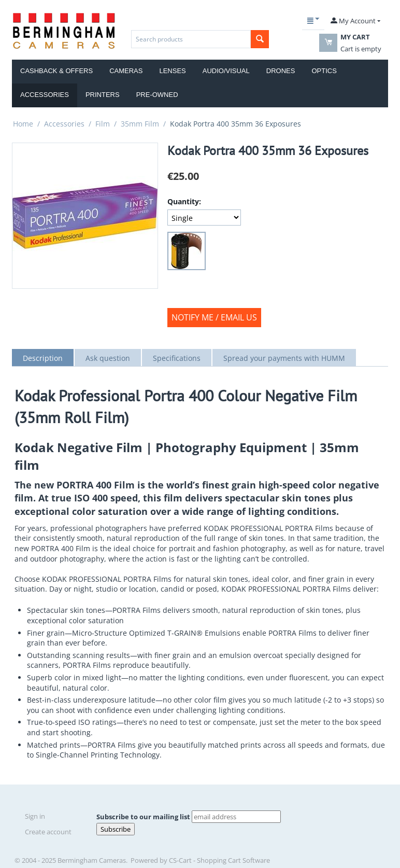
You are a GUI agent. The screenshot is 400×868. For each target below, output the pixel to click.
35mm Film (140, 124)
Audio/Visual (226, 71)
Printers (103, 95)
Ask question (108, 358)
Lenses (172, 71)
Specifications (177, 358)
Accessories (45, 95)
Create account (48, 832)
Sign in (35, 816)
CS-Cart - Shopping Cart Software (219, 860)
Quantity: (184, 201)
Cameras (126, 71)
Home (23, 124)
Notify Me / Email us (214, 317)
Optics (324, 71)
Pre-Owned (157, 95)
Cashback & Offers (56, 71)
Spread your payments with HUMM (284, 358)
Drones (281, 71)
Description (43, 358)
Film (103, 124)
